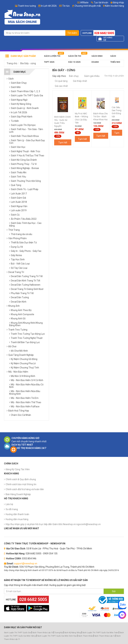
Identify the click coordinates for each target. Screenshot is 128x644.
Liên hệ (9, 504)
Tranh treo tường (27, 6)
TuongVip (59, 633)
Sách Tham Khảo (85, 636)
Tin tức (66, 6)
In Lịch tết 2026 (49, 6)
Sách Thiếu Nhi (115, 57)
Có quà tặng (61, 81)
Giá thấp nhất (80, 81)
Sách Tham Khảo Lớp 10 (43, 633)
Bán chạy (74, 76)
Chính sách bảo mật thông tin (21, 484)
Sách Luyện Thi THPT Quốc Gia (17, 633)
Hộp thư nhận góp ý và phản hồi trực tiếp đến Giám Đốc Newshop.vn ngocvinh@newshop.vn (53, 524)
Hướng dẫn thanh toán (17, 514)
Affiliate (83, 2)
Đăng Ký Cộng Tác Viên (18, 469)
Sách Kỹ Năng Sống (72, 633)
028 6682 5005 (104, 33)
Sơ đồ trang (12, 509)
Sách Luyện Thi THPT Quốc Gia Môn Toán (100, 633)
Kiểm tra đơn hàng (114, 6)
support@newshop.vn (26, 563)
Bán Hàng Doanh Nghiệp (18, 494)
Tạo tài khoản (100, 2)
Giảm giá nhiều (92, 76)
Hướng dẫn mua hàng (17, 519)
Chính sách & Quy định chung (21, 479)
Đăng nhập (117, 2)
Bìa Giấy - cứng (28, 63)
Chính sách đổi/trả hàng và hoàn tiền (25, 489)
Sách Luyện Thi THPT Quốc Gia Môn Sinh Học (57, 636)
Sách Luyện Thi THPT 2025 (52, 57)
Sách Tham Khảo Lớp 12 (105, 636)
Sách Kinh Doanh (97, 57)
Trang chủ (12, 63)
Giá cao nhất (61, 86)
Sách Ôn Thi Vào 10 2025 (75, 57)
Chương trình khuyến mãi (88, 6)
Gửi (114, 591)
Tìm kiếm (72, 33)
